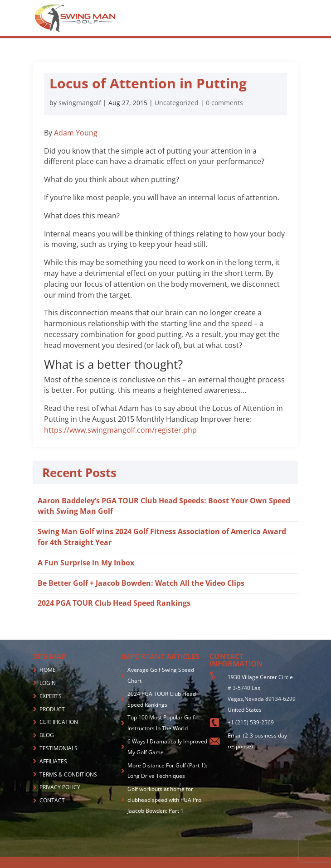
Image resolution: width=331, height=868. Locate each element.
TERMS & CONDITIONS (68, 774)
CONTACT (52, 800)
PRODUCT (52, 709)
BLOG (47, 735)
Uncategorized (177, 103)
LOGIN (48, 683)
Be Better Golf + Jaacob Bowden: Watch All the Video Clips (141, 583)
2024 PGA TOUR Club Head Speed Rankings (114, 603)
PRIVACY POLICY (60, 787)
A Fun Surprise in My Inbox (86, 563)
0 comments (224, 103)
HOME (48, 670)
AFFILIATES (53, 761)
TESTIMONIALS (58, 748)
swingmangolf (80, 103)
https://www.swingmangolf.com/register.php (120, 430)
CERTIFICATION (59, 722)
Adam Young (76, 133)
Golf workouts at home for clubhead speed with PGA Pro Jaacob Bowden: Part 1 (164, 800)
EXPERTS (51, 696)
